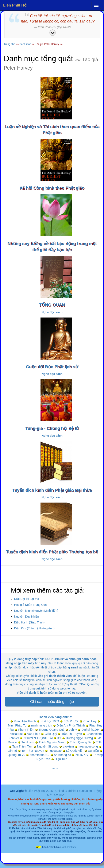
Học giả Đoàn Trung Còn (30, 605)
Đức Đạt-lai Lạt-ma (27, 599)
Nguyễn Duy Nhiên (27, 617)
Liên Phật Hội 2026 (41, 791)
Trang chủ (9, 44)
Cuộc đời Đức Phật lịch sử (52, 367)
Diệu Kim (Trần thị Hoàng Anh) (34, 628)
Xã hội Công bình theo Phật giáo (52, 188)
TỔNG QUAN (52, 305)
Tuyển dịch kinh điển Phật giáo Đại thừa (52, 490)
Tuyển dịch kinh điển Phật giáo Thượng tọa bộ (52, 552)
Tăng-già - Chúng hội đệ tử (52, 428)
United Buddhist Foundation (74, 791)
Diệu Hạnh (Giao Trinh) (29, 622)
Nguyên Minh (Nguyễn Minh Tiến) (36, 611)
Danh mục (25, 44)
